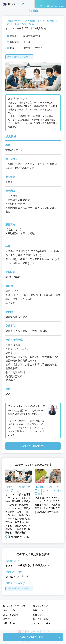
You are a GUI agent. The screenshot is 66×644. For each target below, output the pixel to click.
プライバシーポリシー (44, 623)
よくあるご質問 (11, 615)
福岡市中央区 (24, 577)
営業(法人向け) (41, 565)
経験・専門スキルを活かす (19, 57)
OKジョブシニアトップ (14, 606)
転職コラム (38, 610)
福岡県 (9, 577)
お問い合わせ (9, 623)
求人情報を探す (41, 606)
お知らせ (37, 615)
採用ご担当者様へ (42, 619)
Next (61, 490)
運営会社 (7, 619)
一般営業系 (24, 565)
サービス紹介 (9, 610)
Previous (5, 490)
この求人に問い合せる (33, 446)
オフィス (10, 565)
